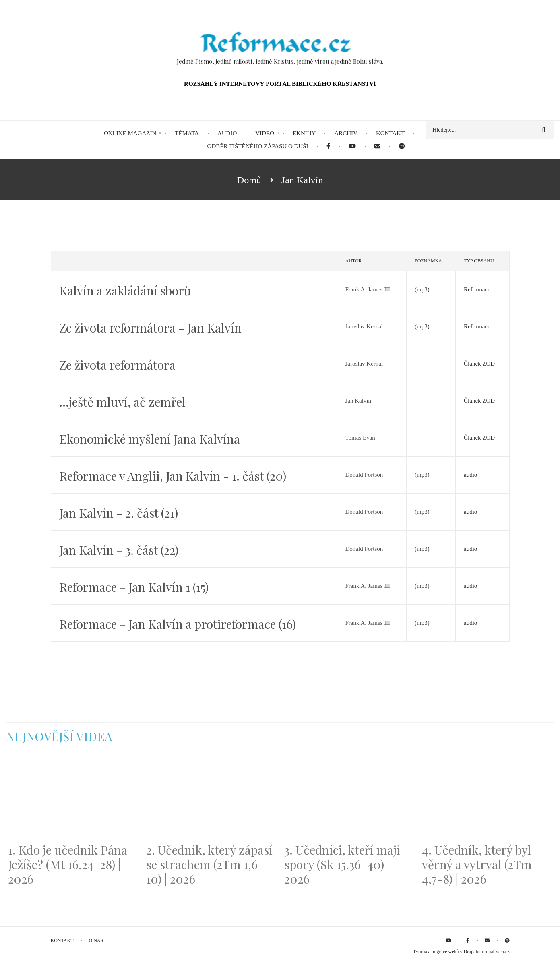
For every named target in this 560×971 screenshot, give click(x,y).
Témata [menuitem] (187, 133)
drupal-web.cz (496, 952)
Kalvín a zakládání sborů (125, 291)
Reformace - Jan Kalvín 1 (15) (134, 587)
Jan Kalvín (358, 401)
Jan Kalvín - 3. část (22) (119, 550)
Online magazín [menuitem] (130, 133)
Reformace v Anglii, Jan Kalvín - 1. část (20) (173, 476)
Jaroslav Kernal (364, 326)
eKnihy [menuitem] (304, 133)
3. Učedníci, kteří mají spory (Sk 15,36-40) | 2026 (342, 864)
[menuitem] (328, 146)
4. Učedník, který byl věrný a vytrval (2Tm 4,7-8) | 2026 (477, 864)
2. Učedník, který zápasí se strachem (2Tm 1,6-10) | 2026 (209, 864)
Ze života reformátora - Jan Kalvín (150, 328)
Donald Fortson (364, 475)
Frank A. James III (368, 289)
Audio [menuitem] (227, 133)
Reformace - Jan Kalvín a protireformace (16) (178, 624)
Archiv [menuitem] (346, 133)
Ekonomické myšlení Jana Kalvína (150, 439)
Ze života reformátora (117, 365)
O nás (96, 940)
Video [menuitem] (265, 133)
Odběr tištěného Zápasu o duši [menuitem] (258, 146)
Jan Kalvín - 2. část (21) (119, 513)
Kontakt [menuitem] (390, 133)
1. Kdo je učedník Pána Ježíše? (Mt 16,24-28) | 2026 (68, 864)
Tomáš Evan (360, 438)
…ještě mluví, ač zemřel (122, 402)
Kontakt (62, 940)
